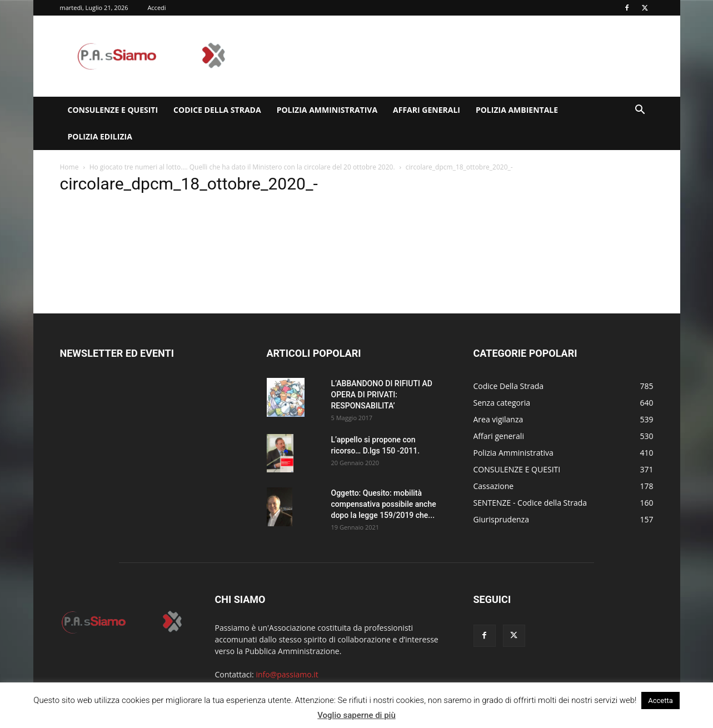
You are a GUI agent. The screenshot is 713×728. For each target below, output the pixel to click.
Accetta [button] (660, 700)
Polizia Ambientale (517, 110)
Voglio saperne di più (356, 715)
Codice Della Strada (217, 110)
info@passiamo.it (287, 674)
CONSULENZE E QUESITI (113, 110)
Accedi (156, 8)
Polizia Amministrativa (327, 110)
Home (69, 167)
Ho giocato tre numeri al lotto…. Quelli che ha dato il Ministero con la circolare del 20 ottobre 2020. (242, 167)
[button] (640, 111)
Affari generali (427, 110)
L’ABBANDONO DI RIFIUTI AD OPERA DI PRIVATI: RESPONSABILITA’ (382, 395)
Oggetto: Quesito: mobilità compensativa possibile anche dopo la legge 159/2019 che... (384, 504)
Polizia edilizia (100, 136)
